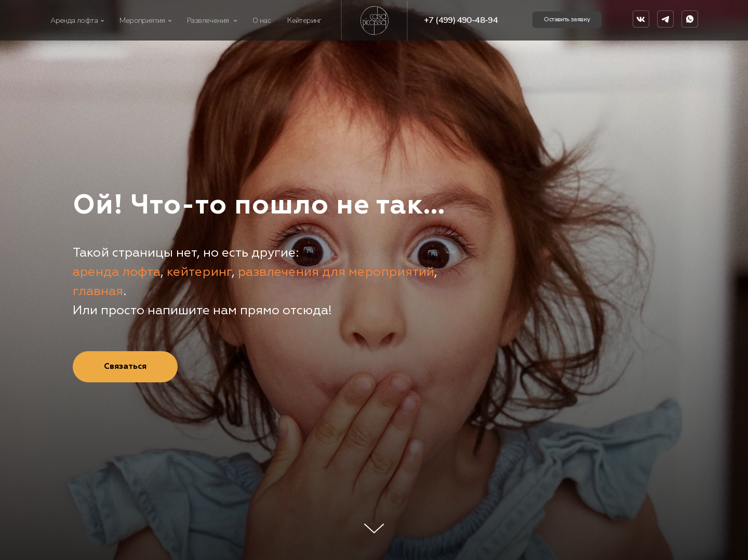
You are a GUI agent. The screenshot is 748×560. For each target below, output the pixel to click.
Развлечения (208, 20)
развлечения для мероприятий (336, 272)
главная (98, 291)
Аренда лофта (74, 20)
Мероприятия (142, 20)
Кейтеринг (304, 20)
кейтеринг (199, 272)
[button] (567, 20)
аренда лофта (117, 272)
